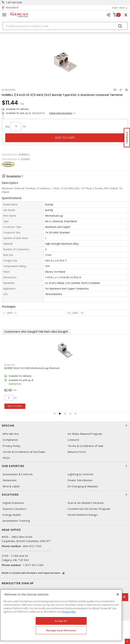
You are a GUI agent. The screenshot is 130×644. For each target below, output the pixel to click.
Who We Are (11, 434)
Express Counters (14, 509)
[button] (55, 414)
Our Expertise (65, 466)
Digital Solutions (13, 503)
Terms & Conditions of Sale (86, 446)
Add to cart (65, 138)
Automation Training (16, 521)
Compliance (10, 440)
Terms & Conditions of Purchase (24, 452)
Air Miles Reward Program (85, 434)
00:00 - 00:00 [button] (118, 8)
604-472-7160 (32, 546)
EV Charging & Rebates (83, 486)
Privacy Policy (12, 446)
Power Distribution (80, 480)
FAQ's (6, 458)
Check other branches (61, 113)
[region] (61, 615)
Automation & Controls (18, 474)
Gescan (65, 425)
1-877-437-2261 (14, 3)
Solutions (65, 495)
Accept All (61, 621)
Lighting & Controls (80, 474)
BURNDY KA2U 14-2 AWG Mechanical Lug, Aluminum (32, 368)
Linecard (73, 440)
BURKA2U (10, 365)
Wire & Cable (11, 486)
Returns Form (77, 452)
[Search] (65, 26)
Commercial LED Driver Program (89, 509)
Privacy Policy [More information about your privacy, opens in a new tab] (69, 612)
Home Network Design (83, 515)
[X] (118, 594)
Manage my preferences (61, 630)
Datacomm (10, 480)
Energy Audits (12, 515)
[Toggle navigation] (4, 15)
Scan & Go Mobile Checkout (86, 503)
